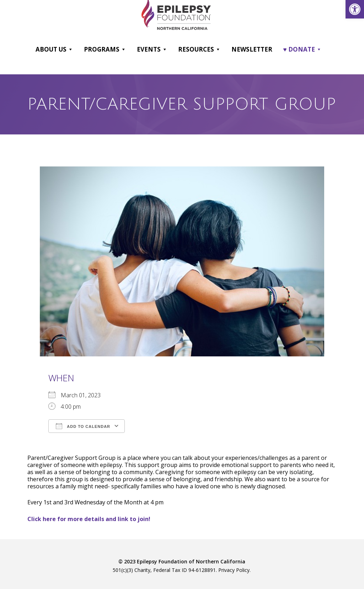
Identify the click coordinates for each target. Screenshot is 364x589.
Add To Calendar (83, 426)
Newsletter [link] (252, 49)
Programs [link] (105, 49)
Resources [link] (199, 49)
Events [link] (152, 49)
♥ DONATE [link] (302, 49)
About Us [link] (54, 49)
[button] (70, 49)
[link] (355, 9)
